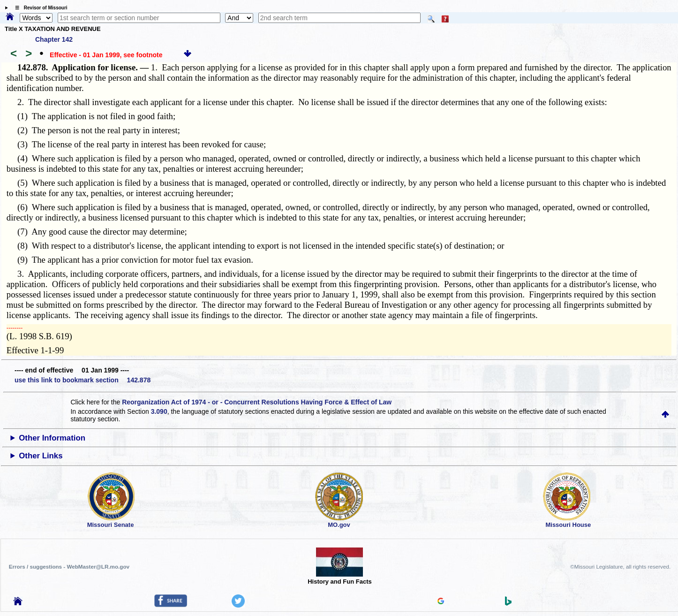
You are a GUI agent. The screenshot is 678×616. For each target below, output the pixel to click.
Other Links (41, 456)
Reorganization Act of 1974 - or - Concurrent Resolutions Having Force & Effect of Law (257, 402)
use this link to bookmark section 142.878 (83, 380)
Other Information (52, 438)
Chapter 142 (54, 39)
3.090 (159, 411)
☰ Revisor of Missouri (39, 8)
